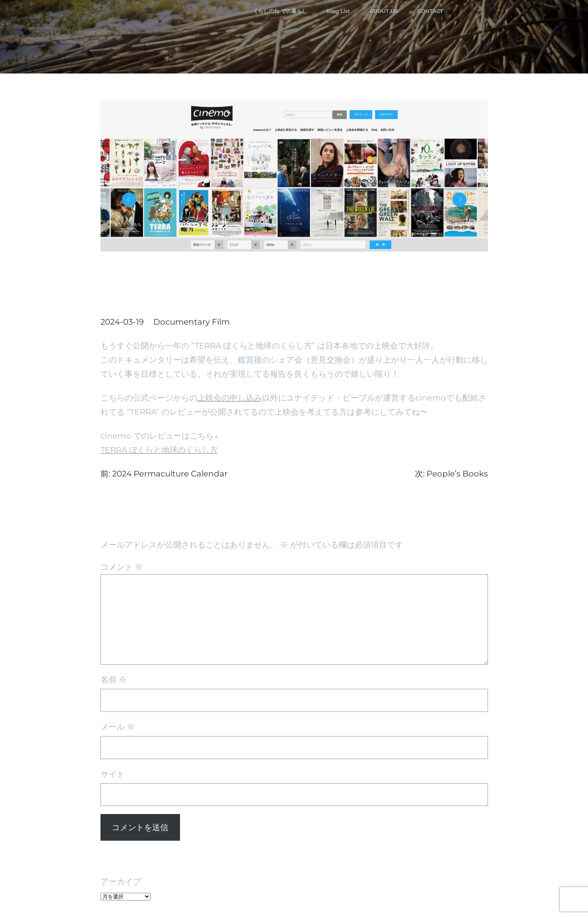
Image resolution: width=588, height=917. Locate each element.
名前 (114, 680)
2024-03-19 (122, 322)
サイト (113, 774)
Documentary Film (191, 322)
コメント (122, 567)
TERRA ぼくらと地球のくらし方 (159, 450)
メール (118, 727)
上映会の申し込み (230, 398)
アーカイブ (121, 881)
